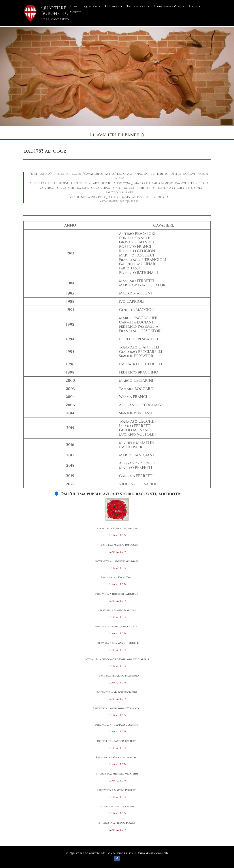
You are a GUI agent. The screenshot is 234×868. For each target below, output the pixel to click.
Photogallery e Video (167, 7)
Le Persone (112, 7)
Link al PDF (117, 535)
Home (74, 7)
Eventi (193, 7)
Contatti (76, 12)
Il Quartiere (89, 7)
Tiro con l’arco (136, 7)
